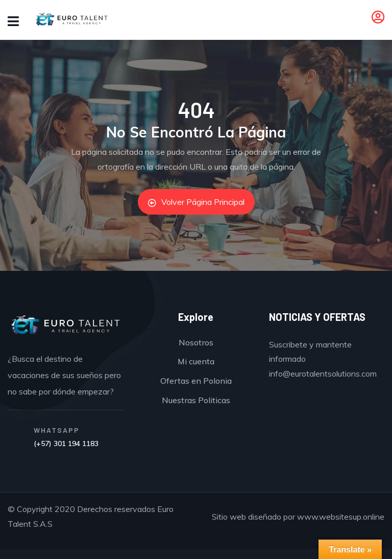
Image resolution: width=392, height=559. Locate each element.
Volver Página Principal (196, 202)
